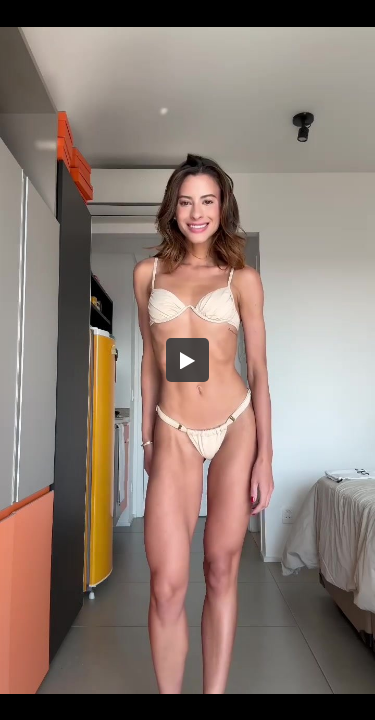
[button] (188, 360)
